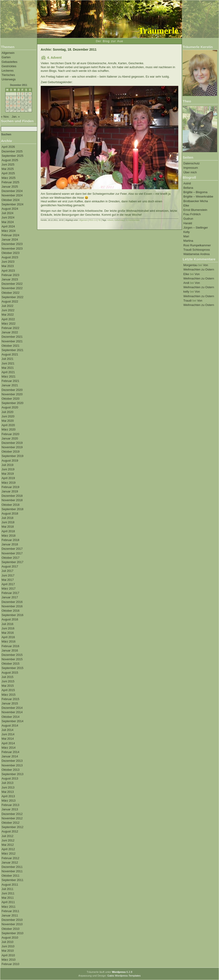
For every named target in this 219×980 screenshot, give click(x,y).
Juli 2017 (7, 571)
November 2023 (12, 249)
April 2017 (8, 584)
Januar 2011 (10, 915)
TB (99, 220)
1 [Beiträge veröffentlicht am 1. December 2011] (19, 94)
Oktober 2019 (11, 452)
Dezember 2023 (12, 244)
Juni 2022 (8, 310)
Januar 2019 (10, 491)
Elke (186, 205)
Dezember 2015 (12, 655)
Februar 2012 (10, 858)
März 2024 (9, 231)
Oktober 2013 (11, 770)
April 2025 (8, 173)
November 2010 (12, 924)
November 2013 (12, 765)
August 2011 (10, 885)
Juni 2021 (8, 363)
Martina (188, 241)
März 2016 (9, 641)
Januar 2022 (10, 332)
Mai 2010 (8, 951)
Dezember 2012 (12, 814)
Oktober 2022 (11, 293)
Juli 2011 (7, 889)
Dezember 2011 (12, 867)
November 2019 (12, 447)
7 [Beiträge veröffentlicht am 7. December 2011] (15, 98)
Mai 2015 (8, 686)
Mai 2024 (8, 222)
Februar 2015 (10, 699)
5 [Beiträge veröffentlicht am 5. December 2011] (7, 98)
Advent (110, 220)
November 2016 (12, 606)
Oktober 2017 (11, 558)
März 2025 (9, 178)
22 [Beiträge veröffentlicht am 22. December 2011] (19, 106)
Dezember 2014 (12, 708)
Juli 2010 (7, 942)
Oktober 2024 (11, 200)
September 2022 (13, 297)
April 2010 (8, 955)
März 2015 (9, 695)
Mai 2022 (8, 315)
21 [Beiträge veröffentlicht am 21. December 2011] (15, 106)
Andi (186, 283)
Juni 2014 (8, 734)
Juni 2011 (8, 893)
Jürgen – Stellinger (196, 228)
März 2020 (9, 429)
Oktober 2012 (11, 823)
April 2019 (8, 478)
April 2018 (8, 531)
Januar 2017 (10, 597)
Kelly (187, 232)
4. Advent (54, 58)
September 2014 (13, 721)
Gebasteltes (9, 62)
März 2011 (9, 907)
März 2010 (9, 960)
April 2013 (8, 796)
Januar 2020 (10, 438)
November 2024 (12, 195)
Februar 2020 (10, 434)
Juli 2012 (7, 836)
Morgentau (190, 265)
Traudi (187, 301)
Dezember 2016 (12, 602)
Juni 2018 (8, 522)
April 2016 (8, 637)
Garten (6, 57)
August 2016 (10, 619)
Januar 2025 (10, 187)
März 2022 (9, 324)
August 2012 (10, 831)
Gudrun (188, 219)
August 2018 (10, 513)
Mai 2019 (8, 474)
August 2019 (10, 461)
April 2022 (8, 319)
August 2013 (10, 778)
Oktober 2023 (11, 253)
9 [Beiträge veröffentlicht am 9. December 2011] (23, 98)
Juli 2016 (7, 624)
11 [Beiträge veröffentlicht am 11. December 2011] (30, 98)
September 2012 (13, 827)
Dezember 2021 (12, 337)
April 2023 (8, 271)
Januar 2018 (10, 544)
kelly (186, 292)
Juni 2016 (8, 628)
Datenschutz (192, 163)
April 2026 (8, 147)
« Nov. (5, 117)
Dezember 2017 (12, 549)
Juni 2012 (8, 840)
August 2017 (10, 566)
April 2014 (8, 743)
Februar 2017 (10, 593)
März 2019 (9, 483)
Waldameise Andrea (196, 254)
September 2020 (13, 403)
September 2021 (13, 350)
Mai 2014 (8, 739)
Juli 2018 (7, 518)
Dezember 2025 (12, 151)
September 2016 (13, 615)
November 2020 (12, 394)
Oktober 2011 (11, 876)
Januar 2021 (10, 385)
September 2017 (13, 562)
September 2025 (13, 156)
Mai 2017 (8, 580)
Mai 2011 (8, 898)
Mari (186, 236)
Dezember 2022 (12, 284)
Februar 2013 (10, 805)
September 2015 (13, 668)
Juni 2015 (8, 681)
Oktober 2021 (11, 346)
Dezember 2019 (12, 443)
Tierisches (8, 75)
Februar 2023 (10, 275)
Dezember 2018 (12, 496)
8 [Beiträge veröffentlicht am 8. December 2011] (19, 98)
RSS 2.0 (93, 220)
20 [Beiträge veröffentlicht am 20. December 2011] (11, 106)
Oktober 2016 (11, 611)
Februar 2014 (10, 752)
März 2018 (9, 536)
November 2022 (12, 288)
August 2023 (10, 257)
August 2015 (10, 673)
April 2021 (8, 372)
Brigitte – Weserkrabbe (198, 196)
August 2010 (10, 938)
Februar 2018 (10, 540)
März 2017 (9, 589)
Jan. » (16, 117)
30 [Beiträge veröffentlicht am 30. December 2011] (22, 110)
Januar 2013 (10, 809)
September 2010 (13, 933)
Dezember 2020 (12, 390)
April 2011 (8, 902)
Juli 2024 (7, 213)
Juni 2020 (8, 416)
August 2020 (10, 407)
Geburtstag (119, 220)
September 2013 (13, 774)
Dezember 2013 (12, 761)
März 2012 (9, 854)
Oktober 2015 (11, 664)
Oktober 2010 (11, 929)
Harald (188, 223)
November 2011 (12, 871)
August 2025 (10, 160)
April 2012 (8, 849)
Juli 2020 (7, 412)
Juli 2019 (7, 465)
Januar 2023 (10, 279)
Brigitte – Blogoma (195, 192)
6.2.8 (122, 972)
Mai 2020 (8, 421)
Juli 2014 (7, 730)
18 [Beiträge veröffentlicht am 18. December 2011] (30, 102)
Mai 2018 (8, 527)
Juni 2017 (8, 575)
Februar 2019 (10, 487)
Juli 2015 (7, 677)
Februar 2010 (10, 964)
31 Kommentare (133, 220)
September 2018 (13, 509)
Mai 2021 (8, 368)
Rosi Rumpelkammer (197, 245)
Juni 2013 (8, 787)
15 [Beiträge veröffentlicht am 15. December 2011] (19, 102)
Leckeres (8, 71)
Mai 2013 (8, 792)
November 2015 (12, 659)
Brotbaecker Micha (196, 201)
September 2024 (13, 204)
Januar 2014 (10, 756)
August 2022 (10, 301)
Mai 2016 (8, 633)
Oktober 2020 (11, 399)
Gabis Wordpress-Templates (124, 976)
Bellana (188, 188)
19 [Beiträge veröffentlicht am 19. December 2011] (7, 106)
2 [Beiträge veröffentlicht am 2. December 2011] (23, 94)
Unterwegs (9, 79)
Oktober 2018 (11, 505)
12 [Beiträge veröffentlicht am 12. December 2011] (7, 102)
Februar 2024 (10, 235)
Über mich (190, 172)
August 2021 (10, 354)
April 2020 (8, 425)
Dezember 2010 (12, 920)
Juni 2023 (8, 262)
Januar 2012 (10, 862)
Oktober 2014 (11, 717)
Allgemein (8, 53)
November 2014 (12, 712)
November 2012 (12, 818)
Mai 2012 (8, 845)
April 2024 (8, 226)
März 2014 (9, 748)
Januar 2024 (10, 240)
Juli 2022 (7, 306)
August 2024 (10, 209)
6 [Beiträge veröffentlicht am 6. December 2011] (11, 98)
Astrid (187, 183)
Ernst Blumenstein (195, 210)
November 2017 (12, 553)
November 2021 (12, 341)
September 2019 (13, 456)
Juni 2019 (8, 469)
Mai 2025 (8, 169)
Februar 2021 (10, 381)
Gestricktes (9, 66)
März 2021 (9, 377)
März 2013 (9, 801)
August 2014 (10, 726)
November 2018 (12, 500)
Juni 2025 (8, 164)
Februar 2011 (10, 911)
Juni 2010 (8, 946)
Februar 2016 (10, 646)
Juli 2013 (7, 783)
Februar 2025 (10, 182)
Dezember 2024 (12, 191)
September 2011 (13, 880)
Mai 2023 (8, 266)
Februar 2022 (10, 328)
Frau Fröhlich (192, 214)
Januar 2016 (10, 650)
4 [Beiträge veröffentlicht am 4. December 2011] (30, 94)
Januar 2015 (10, 703)
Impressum (191, 168)
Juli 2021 (7, 359)
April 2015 (8, 690)
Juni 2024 (8, 217)
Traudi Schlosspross (197, 250)
